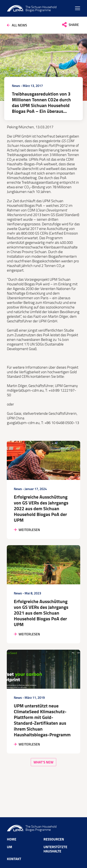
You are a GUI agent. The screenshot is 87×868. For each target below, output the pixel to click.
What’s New (43, 782)
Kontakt (15, 860)
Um (10, 847)
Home (12, 839)
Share (73, 26)
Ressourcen (55, 839)
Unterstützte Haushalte (56, 849)
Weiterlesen (31, 539)
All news (21, 26)
